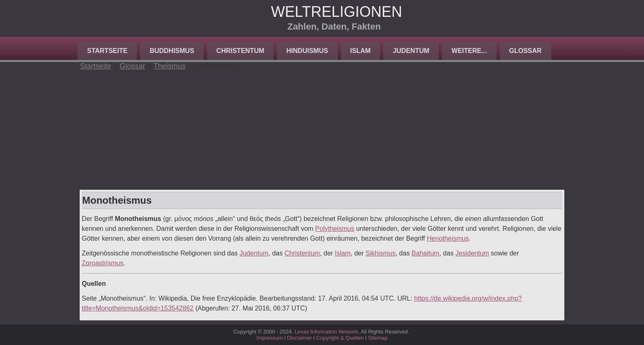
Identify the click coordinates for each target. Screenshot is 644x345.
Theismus (170, 66)
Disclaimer (300, 338)
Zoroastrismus (102, 263)
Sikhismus (381, 253)
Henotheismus (448, 238)
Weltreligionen (337, 12)
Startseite (107, 51)
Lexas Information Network (326, 332)
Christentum (240, 51)
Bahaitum (425, 253)
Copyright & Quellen (341, 338)
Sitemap (378, 338)
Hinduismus (307, 51)
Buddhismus (172, 51)
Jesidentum (472, 253)
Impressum (269, 338)
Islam (361, 51)
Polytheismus (335, 229)
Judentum (411, 51)
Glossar (526, 51)
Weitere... (469, 51)
